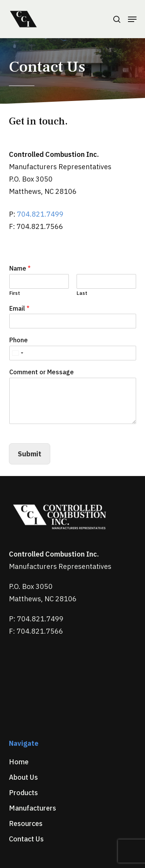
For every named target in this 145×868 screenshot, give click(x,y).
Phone (19, 340)
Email (19, 308)
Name (20, 268)
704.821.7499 (40, 214)
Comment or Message (42, 372)
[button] (132, 19)
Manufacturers (32, 808)
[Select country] (17, 353)
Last (82, 293)
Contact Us (26, 839)
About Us (23, 777)
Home (19, 762)
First (15, 293)
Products (23, 793)
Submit (30, 454)
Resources (26, 823)
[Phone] (73, 353)
